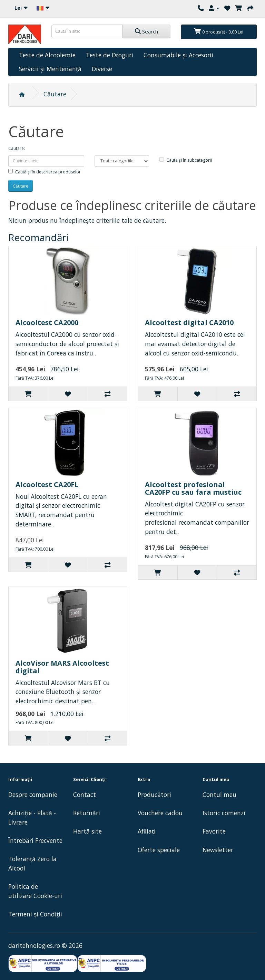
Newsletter (218, 850)
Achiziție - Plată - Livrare (32, 817)
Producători (154, 795)
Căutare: (17, 148)
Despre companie (33, 795)
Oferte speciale (159, 850)
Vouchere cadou (160, 813)
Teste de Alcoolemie (47, 55)
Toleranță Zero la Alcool (32, 863)
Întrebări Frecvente (35, 840)
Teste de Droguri (110, 55)
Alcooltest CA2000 (47, 322)
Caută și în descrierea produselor (45, 172)
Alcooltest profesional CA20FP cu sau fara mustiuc (193, 488)
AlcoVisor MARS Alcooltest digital (62, 667)
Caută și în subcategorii (186, 160)
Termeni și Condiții (35, 914)
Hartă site (87, 831)
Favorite (214, 831)
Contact (85, 795)
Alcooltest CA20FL (47, 484)
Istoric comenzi (224, 813)
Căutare (55, 94)
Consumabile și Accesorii (178, 55)
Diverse (102, 69)
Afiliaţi (147, 831)
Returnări (87, 813)
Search (146, 31)
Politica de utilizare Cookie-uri (35, 891)
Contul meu (219, 795)
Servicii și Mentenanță (50, 69)
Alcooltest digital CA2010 (189, 322)
